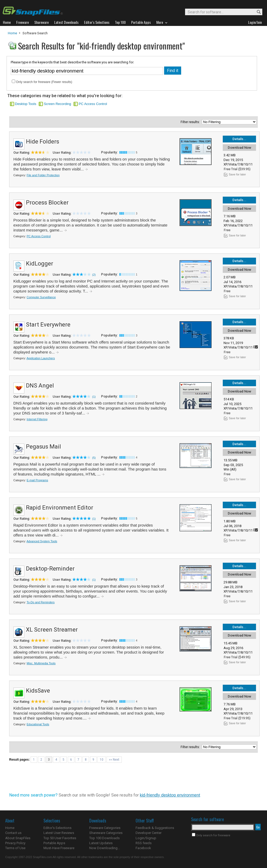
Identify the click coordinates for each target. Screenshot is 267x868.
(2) (94, 275)
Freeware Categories (105, 828)
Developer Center (149, 833)
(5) (94, 458)
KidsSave (38, 691)
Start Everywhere (48, 325)
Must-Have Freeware (59, 848)
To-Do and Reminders (41, 602)
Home (12, 33)
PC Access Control (93, 104)
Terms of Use (15, 848)
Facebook (143, 848)
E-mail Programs (37, 480)
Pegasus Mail (43, 447)
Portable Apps (54, 843)
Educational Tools (38, 724)
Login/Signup (146, 838)
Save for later (237, 174)
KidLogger (40, 264)
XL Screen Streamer (52, 630)
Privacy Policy (15, 843)
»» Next (114, 760)
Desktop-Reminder (50, 569)
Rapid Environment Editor (60, 508)
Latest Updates (101, 843)
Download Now (240, 148)
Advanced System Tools (42, 541)
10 (102, 760)
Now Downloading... (105, 848)
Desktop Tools (26, 104)
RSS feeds (144, 843)
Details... (239, 139)
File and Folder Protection (43, 175)
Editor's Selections (57, 828)
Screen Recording (57, 104)
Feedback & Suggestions (155, 828)
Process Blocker (47, 203)
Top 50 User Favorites (60, 838)
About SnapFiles (18, 838)
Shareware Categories (106, 833)
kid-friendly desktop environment (170, 795)
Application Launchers (41, 358)
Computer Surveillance (41, 297)
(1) (94, 397)
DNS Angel (40, 386)
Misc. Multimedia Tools (41, 663)
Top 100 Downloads (104, 838)
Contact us (13, 833)
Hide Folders (43, 142)
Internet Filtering (37, 419)
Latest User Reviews (59, 833)
